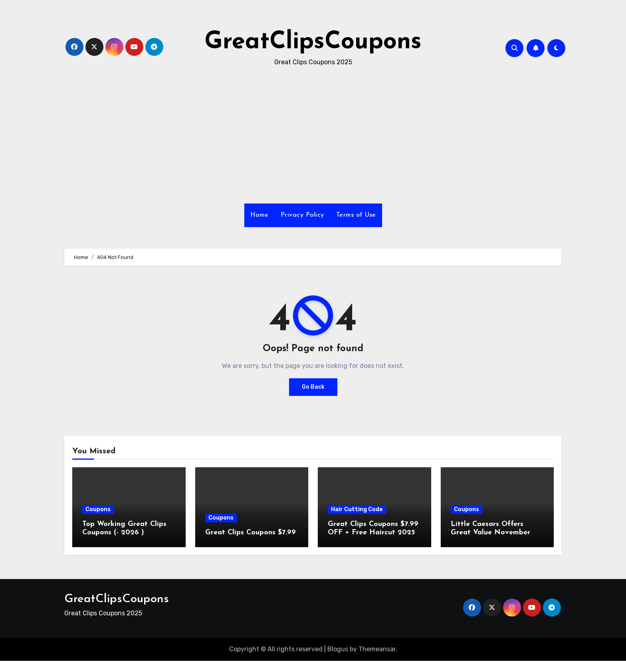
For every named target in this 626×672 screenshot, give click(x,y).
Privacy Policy (302, 215)
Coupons (98, 509)
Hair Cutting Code (357, 509)
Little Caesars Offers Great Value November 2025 (490, 533)
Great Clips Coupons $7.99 (251, 533)
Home (260, 215)
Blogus (338, 649)
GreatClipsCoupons (313, 42)
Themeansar (377, 649)
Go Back (313, 387)
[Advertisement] (313, 136)
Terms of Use (356, 215)
